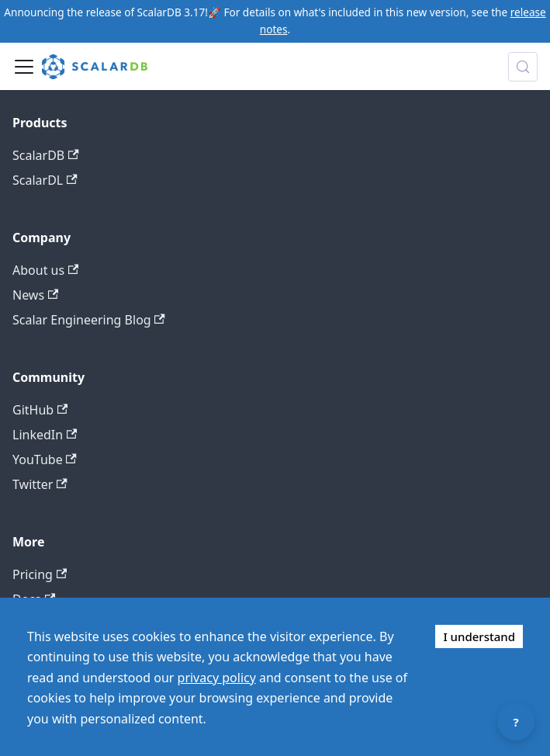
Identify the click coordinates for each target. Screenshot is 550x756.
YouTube (45, 459)
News (35, 295)
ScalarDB (46, 155)
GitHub (40, 410)
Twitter (40, 484)
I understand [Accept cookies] (479, 636)
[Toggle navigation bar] (24, 67)
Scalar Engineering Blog (89, 320)
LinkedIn (45, 435)
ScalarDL (45, 180)
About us (45, 270)
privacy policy (217, 678)
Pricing (40, 574)
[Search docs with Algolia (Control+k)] (523, 67)
